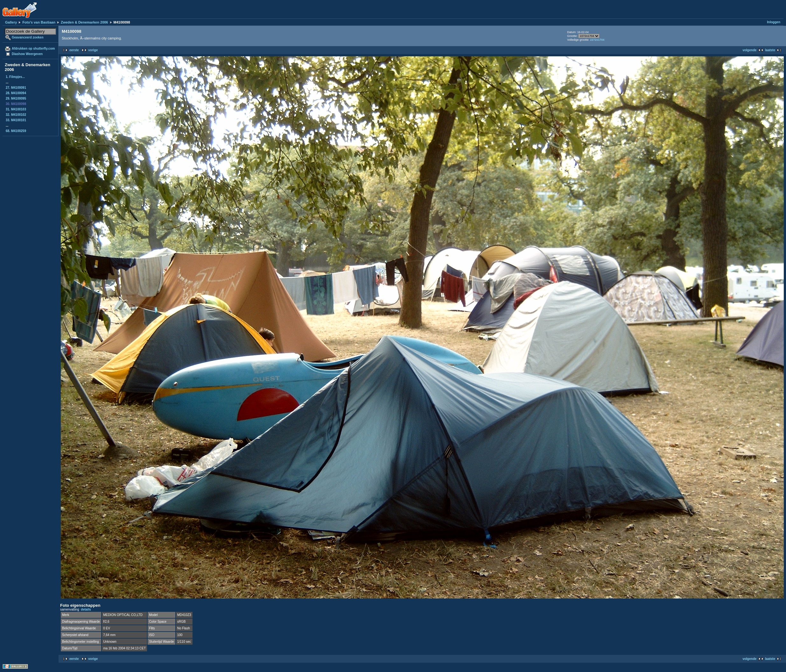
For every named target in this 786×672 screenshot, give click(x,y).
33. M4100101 (16, 120)
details (86, 609)
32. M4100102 (16, 115)
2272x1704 (597, 40)
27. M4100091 (16, 88)
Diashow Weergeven (27, 54)
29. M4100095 (16, 98)
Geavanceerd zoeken (28, 37)
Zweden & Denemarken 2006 (84, 22)
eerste (74, 50)
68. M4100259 (16, 131)
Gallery (11, 22)
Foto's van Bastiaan (39, 22)
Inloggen (774, 22)
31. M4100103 (16, 109)
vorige (93, 50)
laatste (770, 50)
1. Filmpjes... (15, 77)
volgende (749, 50)
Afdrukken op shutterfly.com (33, 49)
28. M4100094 (16, 93)
